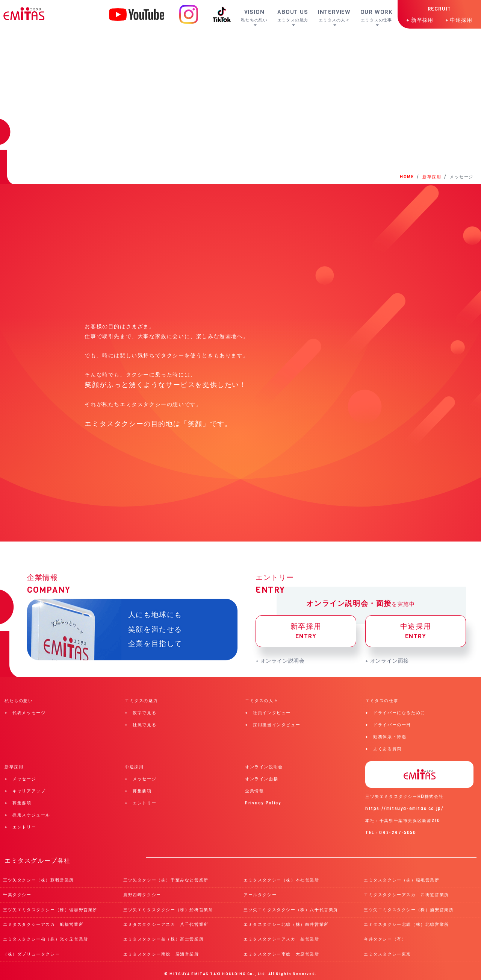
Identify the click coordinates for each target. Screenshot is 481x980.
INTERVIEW (337, 16)
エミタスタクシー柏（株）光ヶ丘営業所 (46, 939)
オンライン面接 (262, 779)
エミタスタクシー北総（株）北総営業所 (406, 925)
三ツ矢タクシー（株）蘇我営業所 (39, 880)
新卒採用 (306, 631)
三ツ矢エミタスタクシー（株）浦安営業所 (409, 910)
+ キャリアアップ (25, 791)
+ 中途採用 (459, 20)
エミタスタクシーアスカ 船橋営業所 (43, 925)
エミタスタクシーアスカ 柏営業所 (281, 939)
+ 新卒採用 (420, 20)
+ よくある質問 (383, 749)
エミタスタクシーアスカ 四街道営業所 (406, 895)
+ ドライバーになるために (395, 713)
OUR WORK (377, 16)
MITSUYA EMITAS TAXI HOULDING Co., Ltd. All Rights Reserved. (243, 974)
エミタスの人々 (262, 701)
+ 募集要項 (18, 803)
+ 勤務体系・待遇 (386, 737)
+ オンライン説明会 (280, 661)
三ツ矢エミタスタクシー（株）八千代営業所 (291, 910)
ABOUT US (296, 16)
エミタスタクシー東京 (387, 954)
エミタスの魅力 (141, 701)
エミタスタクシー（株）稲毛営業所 (402, 880)
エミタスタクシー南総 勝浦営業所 (161, 954)
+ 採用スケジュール (27, 815)
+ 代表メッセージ (25, 713)
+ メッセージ (20, 779)
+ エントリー (20, 827)
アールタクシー (260, 895)
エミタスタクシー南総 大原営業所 (281, 954)
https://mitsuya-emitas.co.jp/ (404, 809)
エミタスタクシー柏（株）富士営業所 (163, 939)
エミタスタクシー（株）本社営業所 (281, 880)
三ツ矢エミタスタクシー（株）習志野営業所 (50, 910)
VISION (258, 16)
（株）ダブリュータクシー (31, 954)
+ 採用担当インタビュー (273, 725)
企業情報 (254, 791)
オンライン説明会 (264, 767)
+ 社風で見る (141, 725)
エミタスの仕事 (382, 701)
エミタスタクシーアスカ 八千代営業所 (166, 925)
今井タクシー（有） (385, 939)
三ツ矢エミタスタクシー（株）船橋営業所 (168, 910)
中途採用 (416, 631)
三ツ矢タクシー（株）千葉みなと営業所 (166, 880)
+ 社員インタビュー (268, 713)
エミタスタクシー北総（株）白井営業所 (286, 925)
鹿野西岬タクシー (142, 895)
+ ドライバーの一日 (388, 725)
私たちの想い (19, 701)
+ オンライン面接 (387, 661)
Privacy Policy (263, 803)
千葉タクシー (17, 895)
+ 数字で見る (141, 713)
